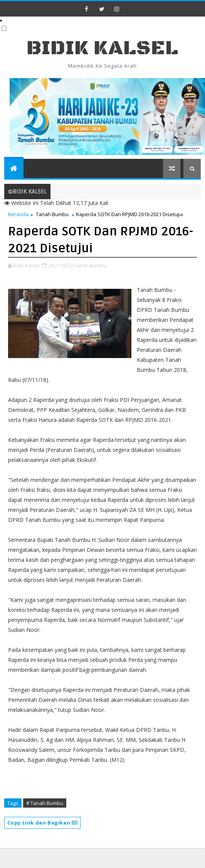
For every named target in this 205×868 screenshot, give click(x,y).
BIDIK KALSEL (102, 48)
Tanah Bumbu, (91, 265)
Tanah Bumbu (52, 214)
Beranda (18, 214)
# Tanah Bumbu (45, 803)
